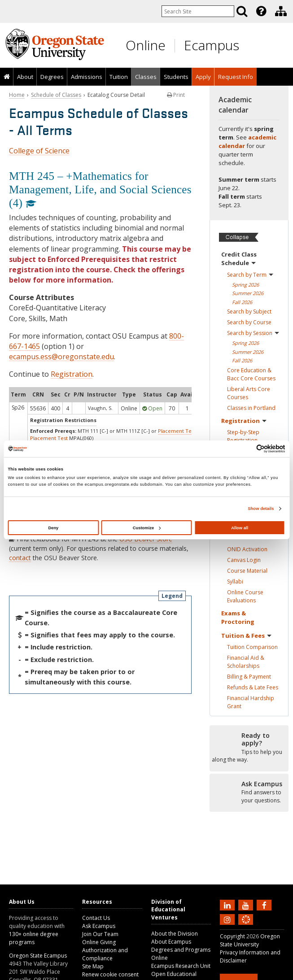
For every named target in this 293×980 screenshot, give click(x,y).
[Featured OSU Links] (261, 11)
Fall (242, 302)
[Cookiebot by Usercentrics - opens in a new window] (246, 449)
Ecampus (212, 45)
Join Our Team (100, 934)
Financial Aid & (246, 662)
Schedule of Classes (56, 95)
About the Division (175, 934)
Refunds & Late (253, 687)
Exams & (238, 618)
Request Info (236, 77)
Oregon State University (250, 940)
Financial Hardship (251, 702)
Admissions (87, 77)
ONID (247, 549)
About (25, 77)
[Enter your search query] (198, 11)
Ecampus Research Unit (181, 966)
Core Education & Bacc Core (251, 374)
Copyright (232, 936)
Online (146, 45)
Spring (245, 285)
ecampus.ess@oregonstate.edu (61, 357)
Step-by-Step (243, 436)
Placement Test (177, 431)
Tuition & (246, 636)
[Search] (242, 11)
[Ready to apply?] (249, 748)
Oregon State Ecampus (38, 956)
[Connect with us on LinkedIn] (228, 905)
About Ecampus (171, 942)
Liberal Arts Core (249, 393)
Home (17, 95)
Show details (261, 509)
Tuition (119, 77)
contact (20, 558)
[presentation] (260, 11)
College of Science (39, 151)
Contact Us (96, 918)
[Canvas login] (246, 927)
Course (247, 571)
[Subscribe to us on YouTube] (247, 905)
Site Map (93, 966)
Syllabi (235, 581)
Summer (248, 293)
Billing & (249, 677)
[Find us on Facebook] (265, 905)
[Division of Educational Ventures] (281, 11)
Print (176, 95)
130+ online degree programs (34, 938)
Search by (250, 275)
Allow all (240, 528)
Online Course (245, 596)
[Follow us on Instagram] (228, 919)
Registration (72, 374)
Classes (146, 77)
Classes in (251, 408)
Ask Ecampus (99, 926)
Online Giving (99, 942)
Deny (53, 528)
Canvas (244, 560)
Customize (147, 528)
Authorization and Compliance (105, 954)
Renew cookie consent (110, 974)
